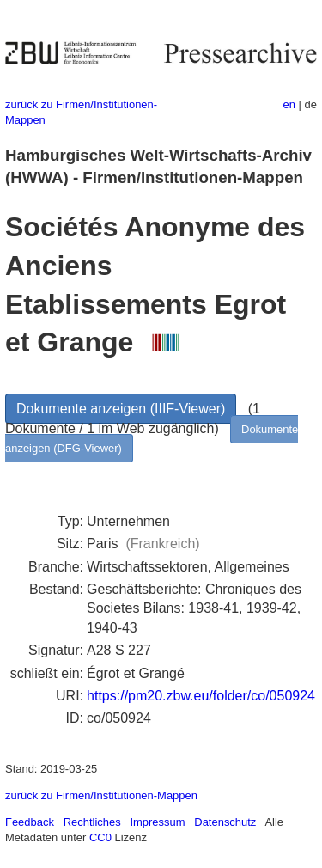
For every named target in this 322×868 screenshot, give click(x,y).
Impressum (157, 822)
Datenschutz (225, 822)
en (289, 104)
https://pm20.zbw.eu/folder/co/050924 (201, 696)
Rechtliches (92, 822)
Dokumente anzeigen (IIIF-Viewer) (121, 409)
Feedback (30, 822)
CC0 (100, 837)
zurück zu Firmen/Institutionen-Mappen (101, 795)
